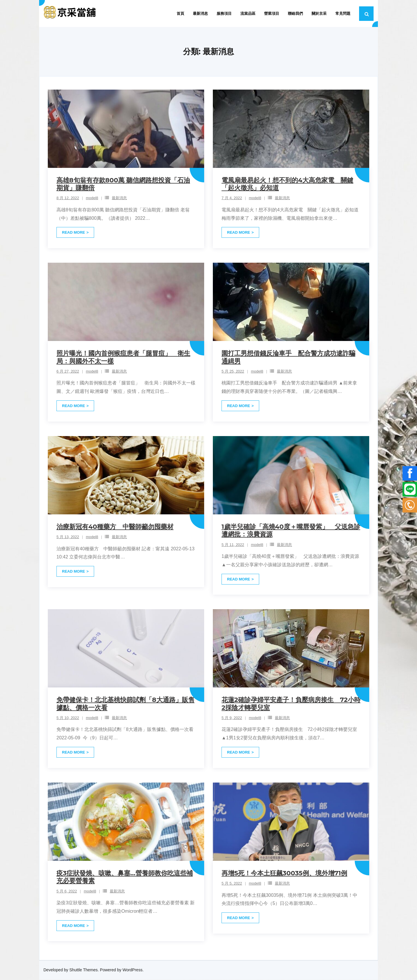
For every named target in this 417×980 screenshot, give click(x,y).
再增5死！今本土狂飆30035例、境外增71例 (284, 873)
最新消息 (119, 198)
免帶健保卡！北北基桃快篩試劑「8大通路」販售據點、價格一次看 (126, 704)
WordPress (132, 970)
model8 (92, 198)
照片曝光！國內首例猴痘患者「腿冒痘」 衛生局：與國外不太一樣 (123, 357)
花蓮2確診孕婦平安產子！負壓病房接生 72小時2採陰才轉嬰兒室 (291, 704)
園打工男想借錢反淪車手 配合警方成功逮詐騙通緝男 (288, 357)
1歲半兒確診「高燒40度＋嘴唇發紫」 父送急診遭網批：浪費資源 (291, 531)
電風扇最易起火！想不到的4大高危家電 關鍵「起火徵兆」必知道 (287, 184)
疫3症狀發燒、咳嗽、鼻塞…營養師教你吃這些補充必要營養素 (125, 877)
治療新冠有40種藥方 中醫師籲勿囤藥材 (115, 527)
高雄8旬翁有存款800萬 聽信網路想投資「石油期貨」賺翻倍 (123, 184)
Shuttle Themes (84, 970)
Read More (73, 233)
